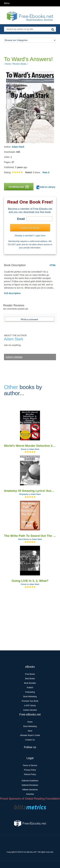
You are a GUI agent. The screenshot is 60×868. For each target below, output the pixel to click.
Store (30, 731)
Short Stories (24, 539)
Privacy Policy (30, 770)
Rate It (46, 172)
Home (30, 722)
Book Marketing (30, 697)
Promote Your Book (30, 701)
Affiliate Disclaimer (30, 790)
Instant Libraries (30, 710)
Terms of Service (30, 765)
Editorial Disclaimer (30, 785)
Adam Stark (18, 147)
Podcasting (30, 692)
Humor (24, 449)
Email (21, 219)
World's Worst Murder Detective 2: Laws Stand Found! (30, 446)
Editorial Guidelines (30, 781)
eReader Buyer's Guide (30, 735)
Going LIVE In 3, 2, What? (30, 581)
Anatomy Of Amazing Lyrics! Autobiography (30, 491)
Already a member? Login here (30, 236)
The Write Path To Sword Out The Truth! (30, 536)
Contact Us (30, 740)
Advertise (30, 794)
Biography (24, 494)
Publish (30, 688)
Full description (12, 293)
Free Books (30, 674)
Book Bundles (30, 683)
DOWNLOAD (19, 187)
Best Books (30, 679)
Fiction (24, 584)
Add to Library (46, 187)
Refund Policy (30, 774)
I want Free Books (30, 228)
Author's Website (14, 357)
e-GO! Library (30, 706)
